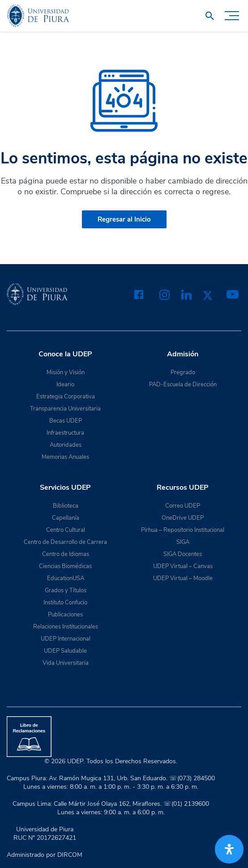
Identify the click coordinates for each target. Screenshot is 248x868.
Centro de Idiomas (66, 554)
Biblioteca (66, 506)
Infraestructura (65, 433)
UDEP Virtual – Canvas (183, 566)
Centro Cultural (66, 530)
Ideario (65, 385)
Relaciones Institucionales (66, 627)
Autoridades (66, 445)
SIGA (183, 542)
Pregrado (183, 372)
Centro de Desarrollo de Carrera (65, 542)
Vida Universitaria (66, 663)
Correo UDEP (183, 506)
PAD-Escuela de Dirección (183, 385)
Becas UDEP (66, 421)
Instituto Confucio (65, 603)
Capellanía (66, 518)
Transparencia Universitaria (65, 409)
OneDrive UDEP (183, 518)
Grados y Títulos (66, 590)
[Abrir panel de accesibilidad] (229, 849)
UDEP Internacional (66, 639)
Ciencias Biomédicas (65, 566)
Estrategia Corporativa (66, 397)
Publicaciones (65, 615)
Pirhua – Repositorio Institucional (183, 530)
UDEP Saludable (65, 651)
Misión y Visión (66, 372)
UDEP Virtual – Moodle (183, 578)
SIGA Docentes (183, 554)
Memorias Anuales (65, 457)
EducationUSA (66, 578)
